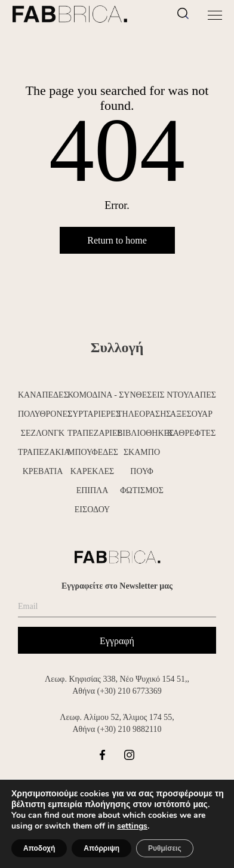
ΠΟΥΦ (141, 471)
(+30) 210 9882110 (130, 729)
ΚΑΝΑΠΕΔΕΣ (43, 395)
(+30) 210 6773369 (130, 691)
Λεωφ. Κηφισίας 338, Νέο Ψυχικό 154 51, (116, 679)
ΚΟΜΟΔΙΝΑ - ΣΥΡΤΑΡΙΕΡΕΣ (92, 404)
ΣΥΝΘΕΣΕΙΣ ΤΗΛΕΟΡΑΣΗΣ (142, 404)
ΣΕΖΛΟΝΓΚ (43, 433)
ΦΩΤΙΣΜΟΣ (142, 490)
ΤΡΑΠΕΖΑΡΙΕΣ (92, 433)
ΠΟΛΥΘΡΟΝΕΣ (43, 414)
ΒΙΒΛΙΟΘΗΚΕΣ (142, 433)
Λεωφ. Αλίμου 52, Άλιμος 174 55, (117, 717)
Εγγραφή (117, 641)
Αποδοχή (39, 848)
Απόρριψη (101, 848)
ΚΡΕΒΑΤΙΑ (43, 471)
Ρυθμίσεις (165, 848)
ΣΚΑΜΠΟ (142, 452)
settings (132, 826)
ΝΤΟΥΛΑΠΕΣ (191, 395)
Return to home (117, 240)
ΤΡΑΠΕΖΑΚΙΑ (43, 452)
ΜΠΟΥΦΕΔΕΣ (92, 452)
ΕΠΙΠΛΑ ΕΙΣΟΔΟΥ (92, 500)
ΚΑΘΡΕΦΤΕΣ (192, 433)
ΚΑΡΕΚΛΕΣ (93, 471)
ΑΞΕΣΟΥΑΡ (191, 414)
